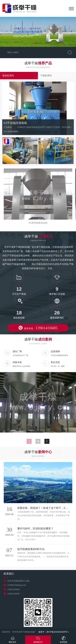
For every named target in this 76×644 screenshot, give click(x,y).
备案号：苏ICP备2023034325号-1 (54, 632)
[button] (36, 43)
